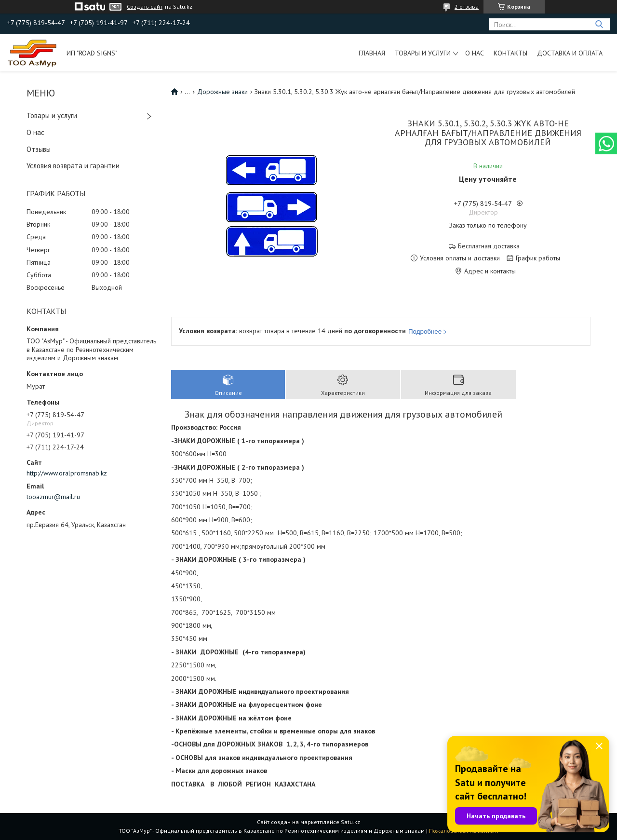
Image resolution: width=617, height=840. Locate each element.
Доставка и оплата (570, 53)
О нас (475, 53)
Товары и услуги (423, 53)
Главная (372, 53)
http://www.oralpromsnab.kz (67, 473)
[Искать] (599, 24)
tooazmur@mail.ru (53, 497)
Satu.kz (350, 822)
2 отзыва (467, 7)
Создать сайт (145, 7)
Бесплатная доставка (489, 246)
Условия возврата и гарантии (73, 166)
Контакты (510, 53)
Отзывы (39, 149)
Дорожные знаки (222, 92)
